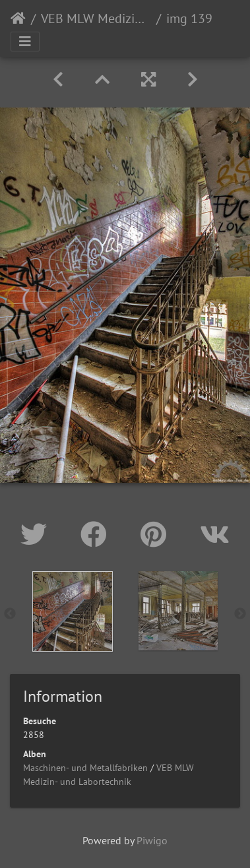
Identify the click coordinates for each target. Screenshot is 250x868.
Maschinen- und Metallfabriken (85, 768)
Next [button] (240, 614)
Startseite (18, 18)
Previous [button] (10, 614)
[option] (73, 611)
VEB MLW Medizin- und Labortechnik (96, 18)
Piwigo (152, 840)
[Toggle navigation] (25, 42)
